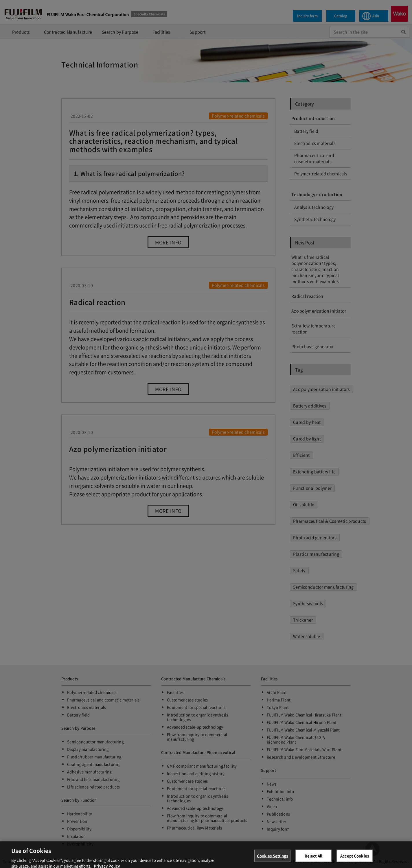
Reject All (313, 859)
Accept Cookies (355, 859)
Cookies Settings (273, 859)
